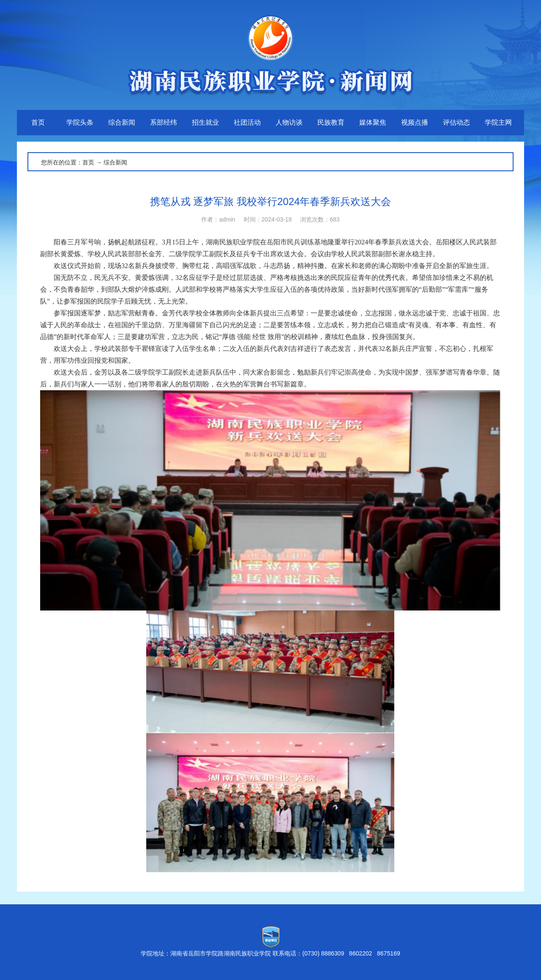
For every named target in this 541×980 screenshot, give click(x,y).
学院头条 (80, 122)
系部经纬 (164, 122)
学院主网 (498, 122)
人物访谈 (289, 122)
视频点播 (415, 122)
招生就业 (205, 122)
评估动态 (456, 122)
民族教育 (331, 122)
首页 (38, 122)
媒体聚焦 (373, 122)
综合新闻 (122, 122)
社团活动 (247, 122)
